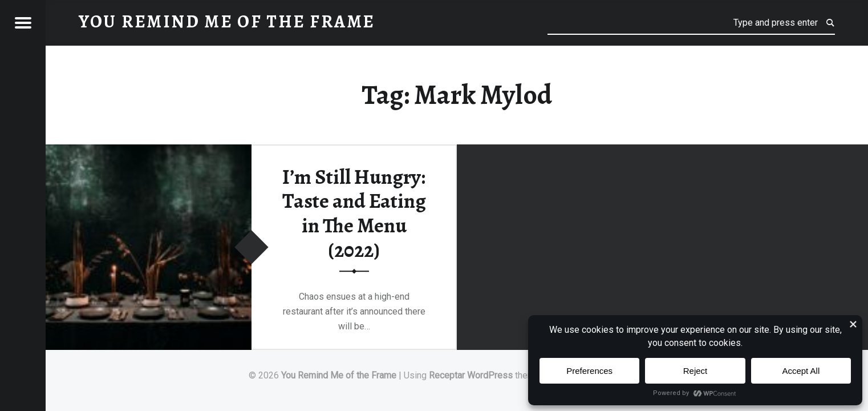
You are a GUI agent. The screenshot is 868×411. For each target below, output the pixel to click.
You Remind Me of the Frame (339, 375)
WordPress (490, 375)
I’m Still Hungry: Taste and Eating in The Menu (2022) (354, 213)
